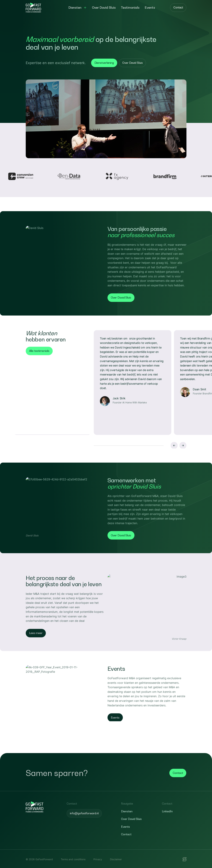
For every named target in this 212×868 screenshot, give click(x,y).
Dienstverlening (104, 63)
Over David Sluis (132, 63)
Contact (178, 8)
